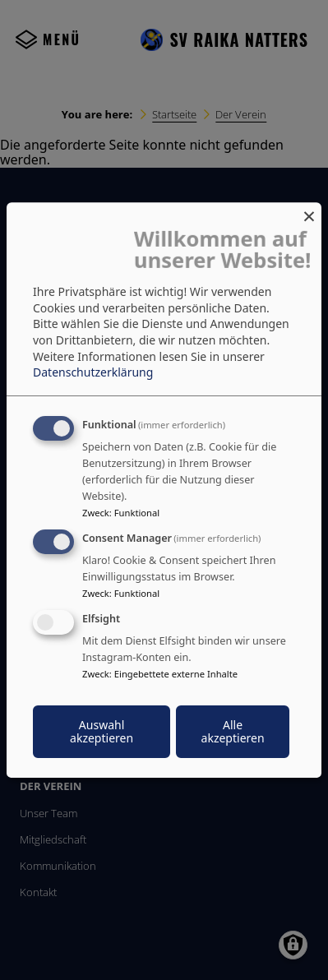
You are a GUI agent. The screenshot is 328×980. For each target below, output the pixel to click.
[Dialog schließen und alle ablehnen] (309, 213)
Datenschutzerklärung (93, 372)
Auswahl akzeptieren (102, 731)
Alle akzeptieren (233, 731)
